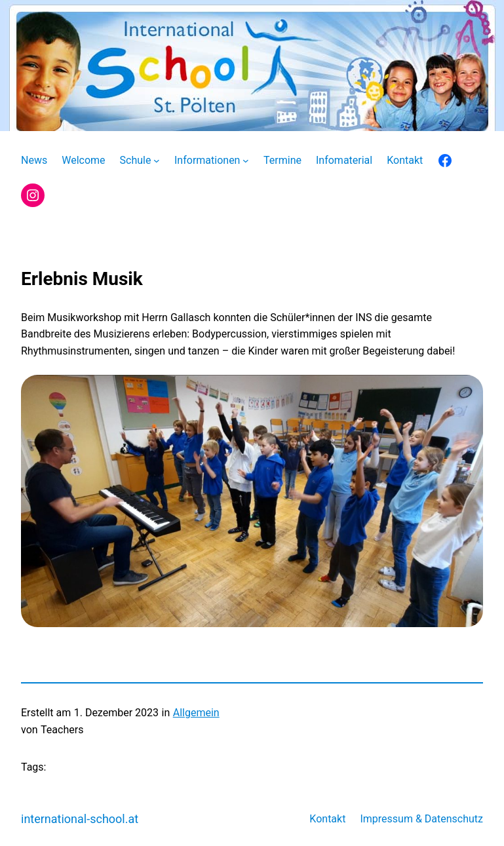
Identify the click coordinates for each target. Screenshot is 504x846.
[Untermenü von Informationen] (246, 161)
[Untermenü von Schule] (157, 161)
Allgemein (196, 713)
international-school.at (80, 819)
